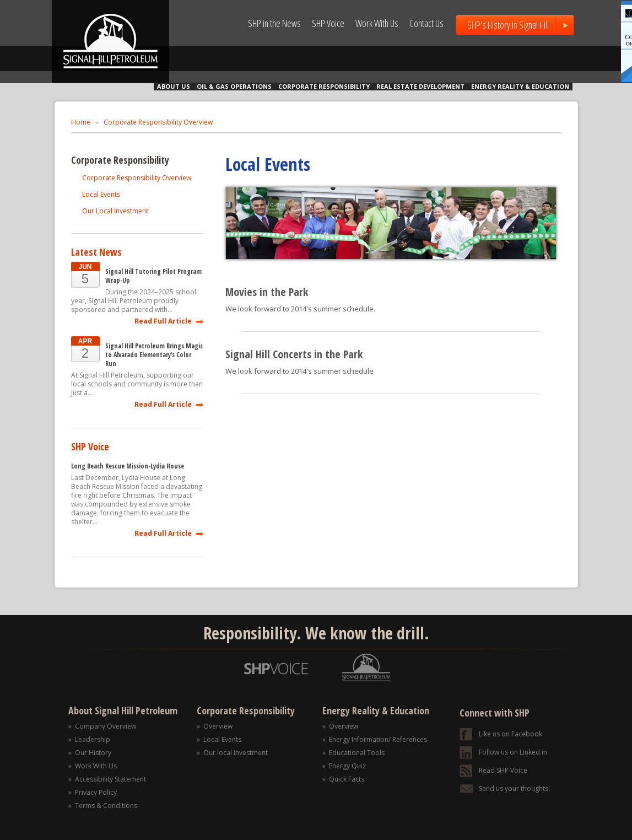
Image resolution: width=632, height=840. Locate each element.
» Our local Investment (232, 753)
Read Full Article (163, 321)
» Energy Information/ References (375, 739)
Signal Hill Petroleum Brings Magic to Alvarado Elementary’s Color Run (154, 355)
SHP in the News (274, 23)
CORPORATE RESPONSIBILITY (324, 86)
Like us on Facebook (511, 734)
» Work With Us (93, 766)
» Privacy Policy (93, 792)
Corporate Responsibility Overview (158, 122)
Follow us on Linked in (513, 752)
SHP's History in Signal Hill (508, 25)
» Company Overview (102, 726)
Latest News (96, 252)
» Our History (90, 753)
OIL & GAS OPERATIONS (234, 86)
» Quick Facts (343, 779)
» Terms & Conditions (103, 806)
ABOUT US (174, 86)
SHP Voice (328, 23)
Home (81, 122)
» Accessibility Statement (107, 779)
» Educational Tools (353, 753)
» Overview (215, 726)
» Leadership (89, 739)
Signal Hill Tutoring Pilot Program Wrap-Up (153, 276)
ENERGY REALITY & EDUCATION (520, 86)
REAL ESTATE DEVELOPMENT (420, 86)
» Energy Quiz (344, 766)
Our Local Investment (115, 211)
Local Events (101, 194)
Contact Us (426, 23)
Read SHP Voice (503, 770)
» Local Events (219, 739)
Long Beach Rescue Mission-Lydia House (128, 466)
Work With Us (377, 23)
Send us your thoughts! (514, 788)
